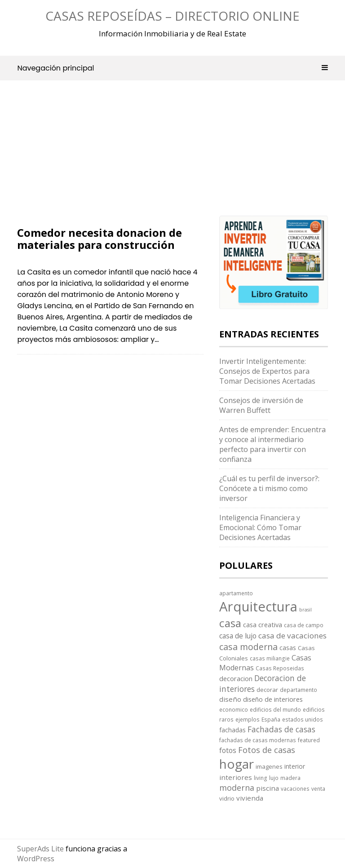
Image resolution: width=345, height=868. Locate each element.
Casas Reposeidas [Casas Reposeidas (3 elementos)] (280, 668)
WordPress (36, 859)
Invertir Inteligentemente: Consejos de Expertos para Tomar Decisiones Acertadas (267, 371)
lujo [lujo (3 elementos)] (274, 778)
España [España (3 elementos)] (271, 719)
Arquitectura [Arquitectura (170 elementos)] (258, 607)
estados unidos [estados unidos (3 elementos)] (303, 719)
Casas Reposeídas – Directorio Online (172, 16)
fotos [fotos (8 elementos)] (228, 750)
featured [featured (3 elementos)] (309, 740)
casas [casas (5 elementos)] (288, 648)
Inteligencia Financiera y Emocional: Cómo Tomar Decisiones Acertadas (260, 527)
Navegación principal (172, 68)
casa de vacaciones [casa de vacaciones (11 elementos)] (292, 635)
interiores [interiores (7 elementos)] (236, 777)
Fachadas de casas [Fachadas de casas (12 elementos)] (281, 729)
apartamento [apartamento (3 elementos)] (236, 593)
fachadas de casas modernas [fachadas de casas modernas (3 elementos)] (258, 740)
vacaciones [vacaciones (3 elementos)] (295, 788)
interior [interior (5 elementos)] (295, 766)
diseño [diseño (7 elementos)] (230, 699)
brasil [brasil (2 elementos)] (305, 610)
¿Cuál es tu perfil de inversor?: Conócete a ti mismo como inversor (269, 488)
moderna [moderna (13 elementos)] (237, 788)
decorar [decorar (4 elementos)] (267, 690)
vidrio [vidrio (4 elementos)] (227, 798)
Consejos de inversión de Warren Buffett (261, 405)
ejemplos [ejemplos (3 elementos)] (248, 719)
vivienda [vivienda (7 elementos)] (250, 798)
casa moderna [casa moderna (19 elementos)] (248, 647)
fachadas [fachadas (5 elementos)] (232, 730)
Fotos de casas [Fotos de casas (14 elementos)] (267, 750)
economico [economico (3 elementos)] (234, 709)
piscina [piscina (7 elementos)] (268, 788)
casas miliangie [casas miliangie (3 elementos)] (270, 658)
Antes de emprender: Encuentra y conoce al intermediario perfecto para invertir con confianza (272, 444)
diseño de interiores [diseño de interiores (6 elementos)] (273, 699)
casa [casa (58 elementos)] (230, 623)
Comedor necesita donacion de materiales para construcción (100, 238)
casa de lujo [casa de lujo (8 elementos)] (238, 636)
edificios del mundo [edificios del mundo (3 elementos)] (275, 709)
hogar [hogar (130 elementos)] (237, 764)
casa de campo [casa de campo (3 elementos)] (304, 625)
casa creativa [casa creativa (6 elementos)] (263, 624)
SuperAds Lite (40, 849)
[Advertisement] (110, 160)
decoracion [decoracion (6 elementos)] (236, 678)
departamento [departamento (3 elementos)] (299, 690)
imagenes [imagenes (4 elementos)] (269, 766)
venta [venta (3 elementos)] (318, 788)
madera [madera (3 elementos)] (290, 778)
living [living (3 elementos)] (261, 778)
